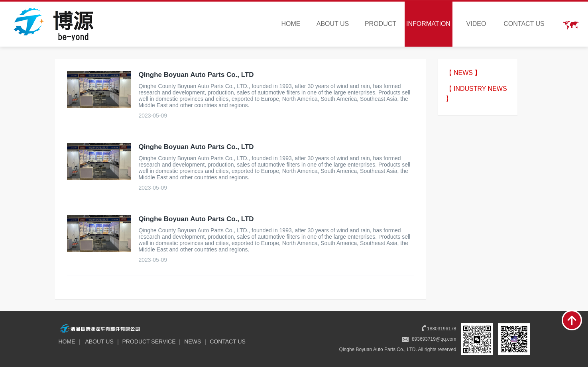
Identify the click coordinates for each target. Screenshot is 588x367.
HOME (291, 24)
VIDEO (476, 24)
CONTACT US (524, 24)
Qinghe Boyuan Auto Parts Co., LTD (196, 75)
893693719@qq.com (434, 339)
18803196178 (441, 329)
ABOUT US (333, 24)
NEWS (193, 341)
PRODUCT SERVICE (149, 341)
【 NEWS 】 (463, 73)
